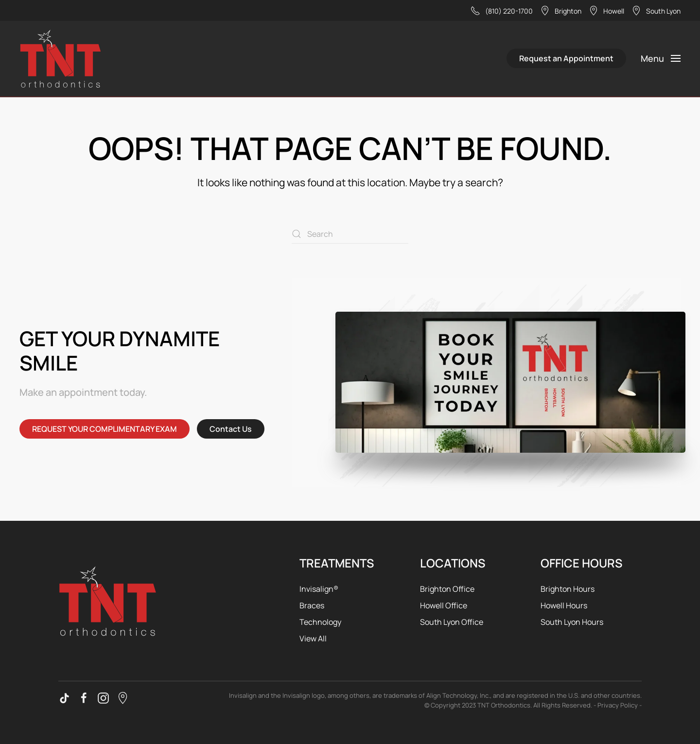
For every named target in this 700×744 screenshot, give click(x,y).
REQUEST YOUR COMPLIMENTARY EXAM (105, 429)
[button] (661, 58)
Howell (606, 11)
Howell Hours (564, 605)
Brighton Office (447, 589)
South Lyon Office (452, 622)
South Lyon (656, 11)
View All (313, 638)
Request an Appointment (566, 58)
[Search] (350, 234)
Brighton (561, 11)
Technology (320, 622)
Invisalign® (319, 589)
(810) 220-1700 (502, 11)
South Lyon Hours (572, 622)
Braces (312, 605)
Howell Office (444, 605)
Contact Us (231, 429)
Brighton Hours (568, 589)
